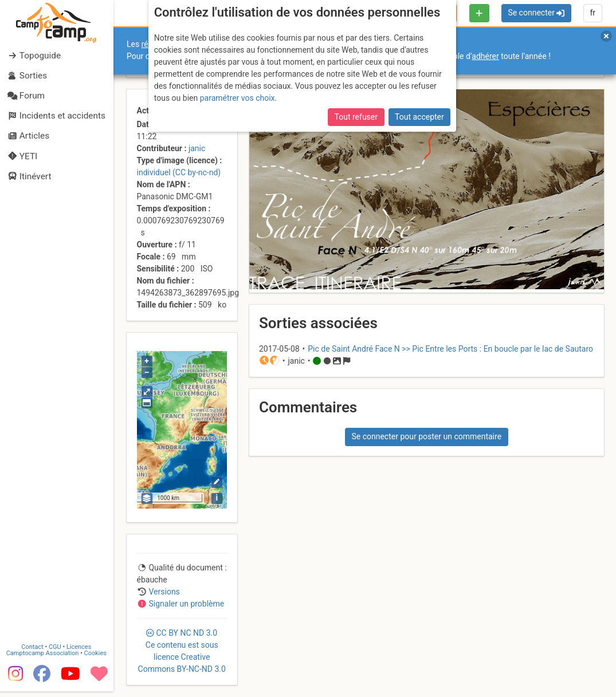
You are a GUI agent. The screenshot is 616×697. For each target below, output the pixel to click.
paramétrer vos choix (238, 98)
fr (593, 13)
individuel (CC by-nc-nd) (179, 172)
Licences (80, 653)
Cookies (96, 659)
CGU (56, 653)
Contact (33, 653)
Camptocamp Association (43, 659)
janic (197, 148)
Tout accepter (419, 117)
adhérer (485, 56)
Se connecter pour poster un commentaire (426, 436)
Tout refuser (356, 117)
